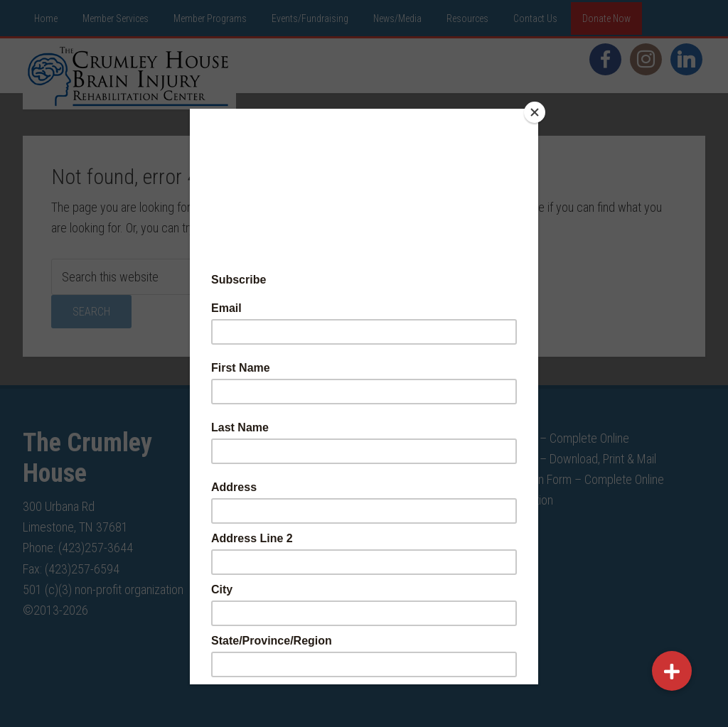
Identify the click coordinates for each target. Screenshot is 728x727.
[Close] (535, 112)
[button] (672, 671)
